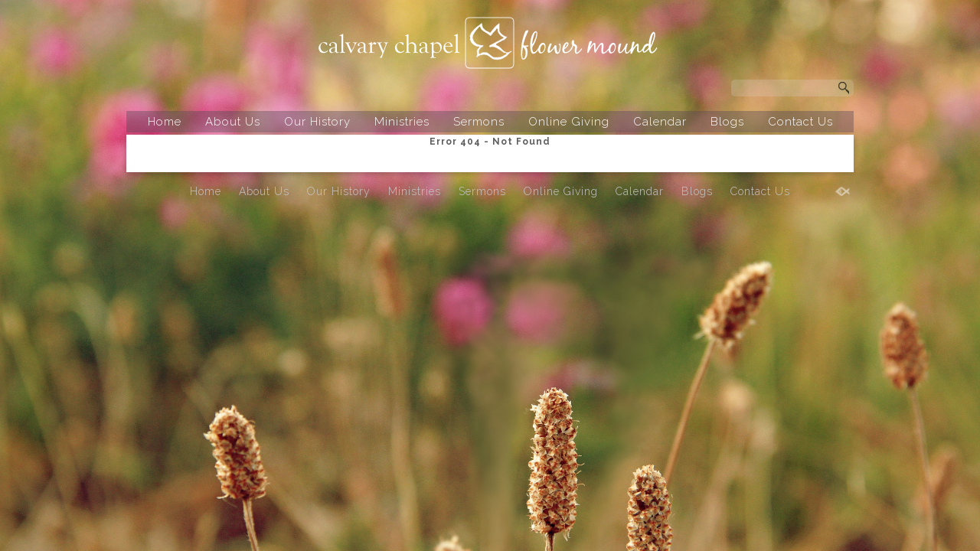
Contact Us (800, 122)
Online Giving (569, 122)
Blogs (727, 122)
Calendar (660, 122)
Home (165, 122)
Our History (317, 122)
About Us (233, 122)
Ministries (402, 122)
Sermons (479, 122)
